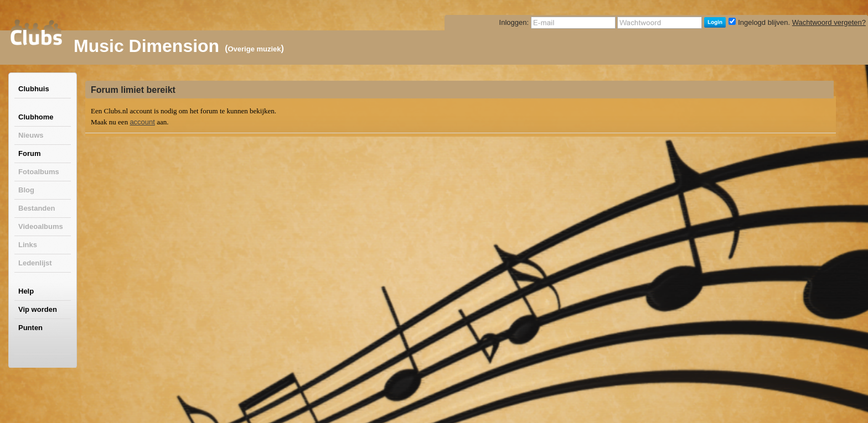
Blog (26, 190)
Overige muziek (254, 49)
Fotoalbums (39, 172)
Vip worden (38, 309)
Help (26, 291)
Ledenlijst (35, 263)
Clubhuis (34, 89)
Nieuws (31, 135)
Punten (30, 328)
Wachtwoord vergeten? (829, 22)
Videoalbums (41, 226)
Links (28, 245)
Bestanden (37, 208)
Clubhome (36, 117)
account (142, 122)
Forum (29, 153)
